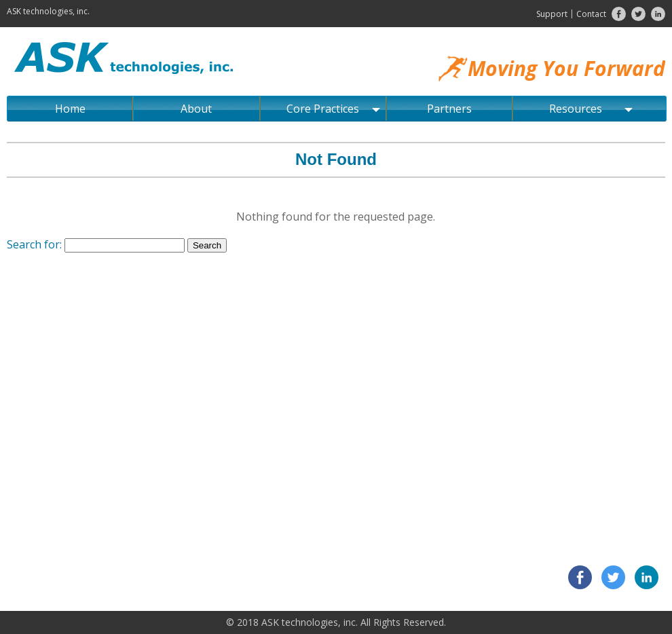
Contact (591, 14)
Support (552, 14)
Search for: (34, 244)
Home (70, 109)
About (196, 109)
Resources (591, 109)
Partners (449, 109)
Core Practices (333, 109)
